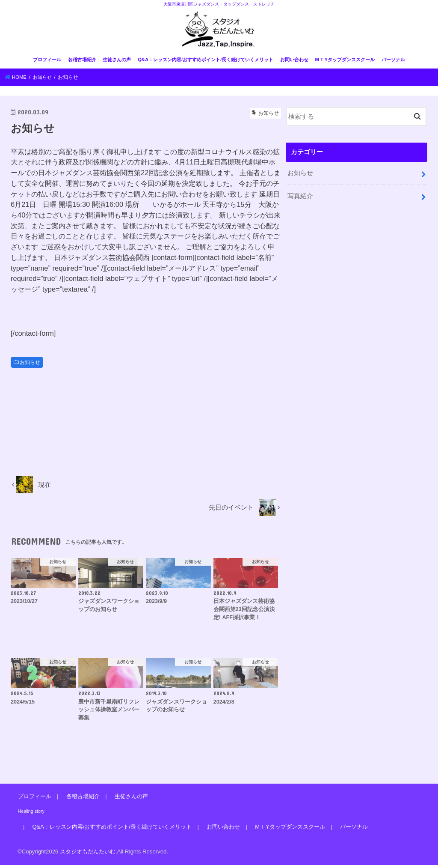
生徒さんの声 (117, 63)
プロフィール (47, 63)
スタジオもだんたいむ (88, 855)
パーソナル (393, 63)
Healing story (31, 814)
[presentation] (76, 314)
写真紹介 (300, 198)
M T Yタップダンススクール (345, 63)
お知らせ (30, 365)
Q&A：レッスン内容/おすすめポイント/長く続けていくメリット (206, 63)
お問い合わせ (294, 63)
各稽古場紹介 (82, 63)
